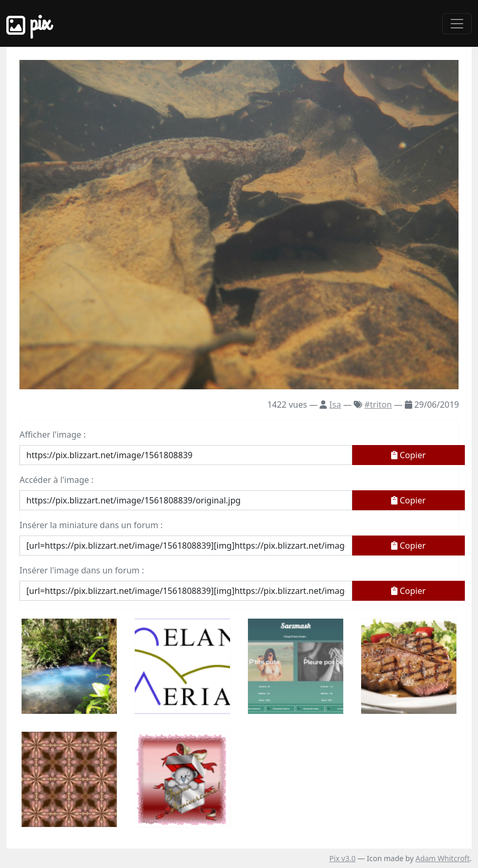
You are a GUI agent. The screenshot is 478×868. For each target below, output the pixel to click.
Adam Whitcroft (442, 858)
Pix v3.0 (342, 858)
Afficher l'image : (53, 435)
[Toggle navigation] (457, 24)
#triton (378, 405)
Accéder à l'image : (56, 480)
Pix (28, 23)
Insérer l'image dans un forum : (82, 570)
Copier (409, 455)
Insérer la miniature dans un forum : (91, 525)
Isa (335, 405)
